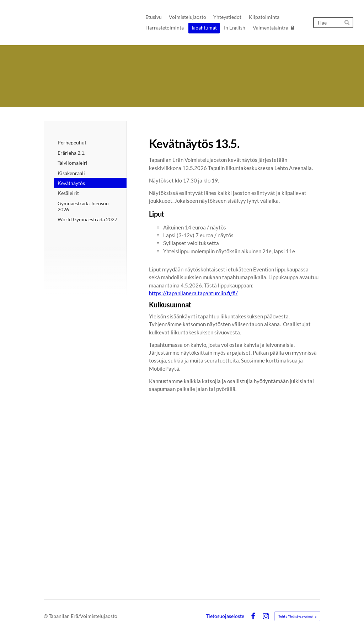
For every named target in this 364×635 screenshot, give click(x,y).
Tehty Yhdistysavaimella (297, 616)
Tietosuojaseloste (225, 616)
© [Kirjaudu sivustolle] (46, 616)
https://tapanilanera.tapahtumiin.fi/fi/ (193, 293)
